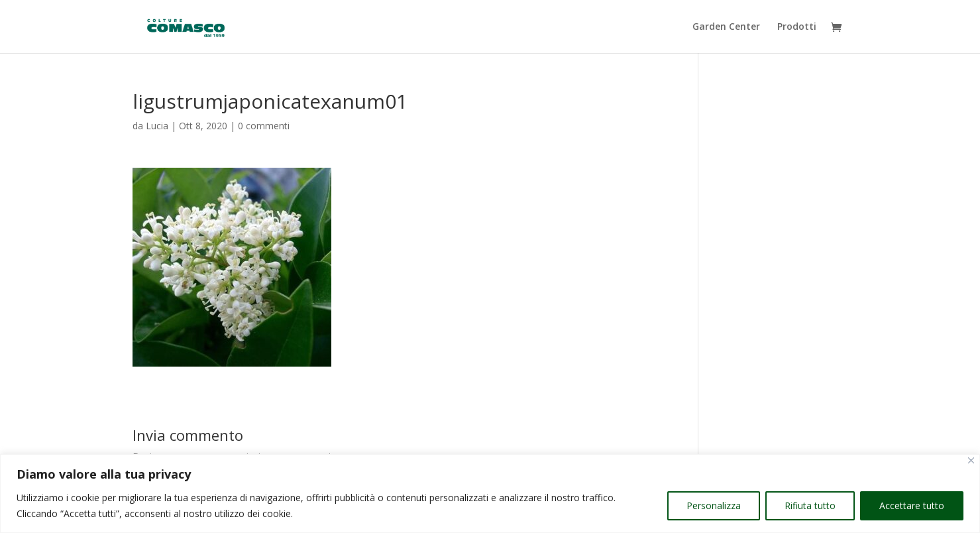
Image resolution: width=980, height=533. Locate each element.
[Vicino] (971, 460)
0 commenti (264, 126)
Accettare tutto (912, 505)
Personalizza (714, 505)
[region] (490, 494)
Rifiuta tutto (810, 505)
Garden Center (726, 27)
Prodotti (797, 27)
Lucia (157, 126)
